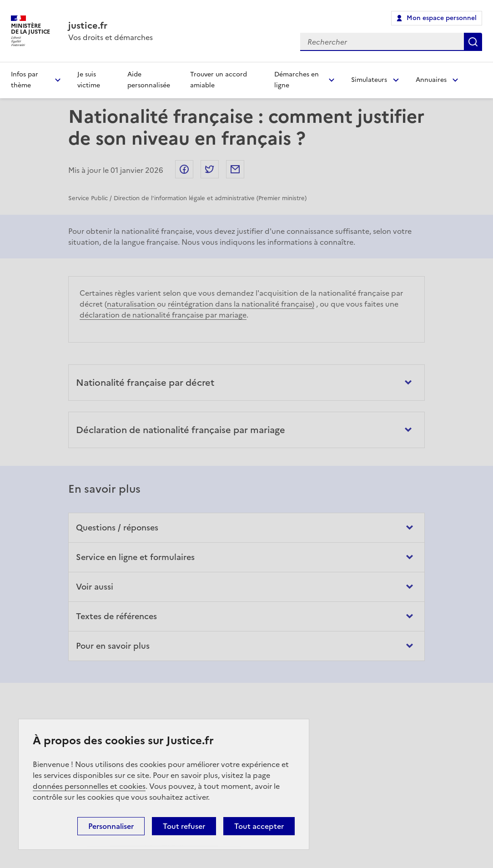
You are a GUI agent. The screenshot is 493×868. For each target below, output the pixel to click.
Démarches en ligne (297, 80)
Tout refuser (184, 826)
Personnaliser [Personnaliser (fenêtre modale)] (111, 826)
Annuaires (431, 80)
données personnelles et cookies (89, 786)
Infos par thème (25, 80)
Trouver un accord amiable (219, 80)
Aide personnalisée (149, 80)
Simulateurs (369, 80)
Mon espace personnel (442, 18)
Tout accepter (259, 826)
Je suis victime (89, 80)
